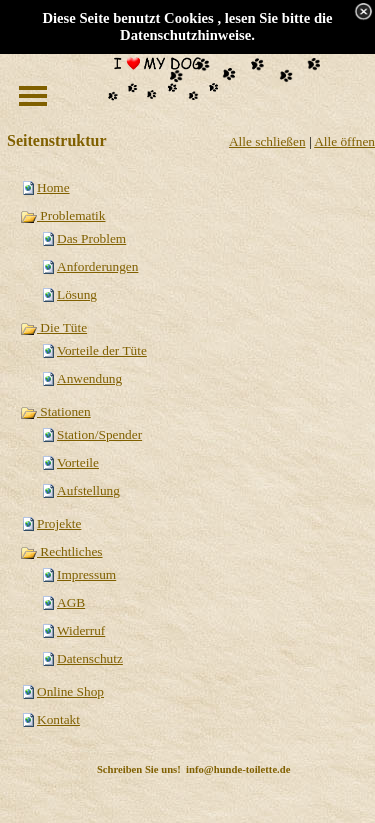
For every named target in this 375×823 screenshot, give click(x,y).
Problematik (62, 215)
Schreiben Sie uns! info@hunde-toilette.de (194, 769)
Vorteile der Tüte (102, 350)
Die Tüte (53, 327)
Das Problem (91, 238)
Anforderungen (97, 266)
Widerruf (81, 630)
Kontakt (58, 719)
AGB (71, 602)
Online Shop (70, 691)
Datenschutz (90, 658)
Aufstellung (88, 490)
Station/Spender (99, 434)
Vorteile (78, 462)
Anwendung (89, 378)
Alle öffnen (344, 141)
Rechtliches (61, 551)
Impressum (86, 574)
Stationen (55, 411)
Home (53, 187)
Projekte (59, 523)
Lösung (77, 294)
